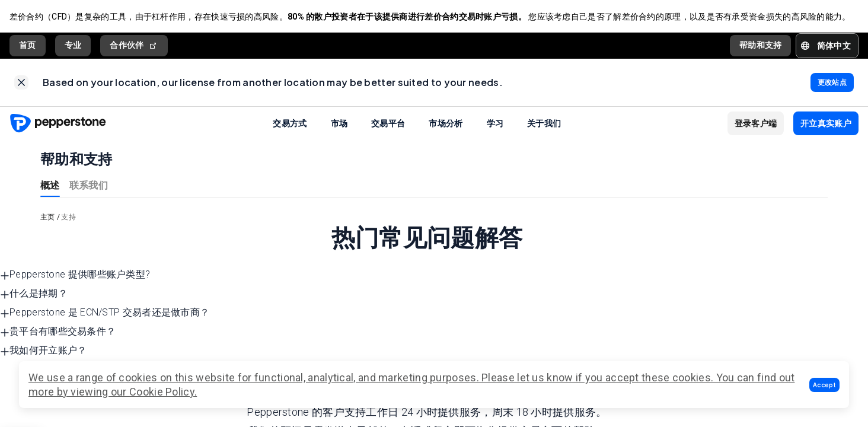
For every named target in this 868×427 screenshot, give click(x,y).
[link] (21, 83)
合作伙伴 (134, 46)
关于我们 (544, 123)
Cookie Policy (162, 392)
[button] (824, 385)
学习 (495, 123)
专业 (73, 46)
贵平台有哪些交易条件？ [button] (58, 332)
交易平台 (388, 123)
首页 (28, 46)
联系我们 (89, 185)
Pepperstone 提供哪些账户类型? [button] (75, 275)
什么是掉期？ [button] (34, 294)
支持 (68, 217)
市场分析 (446, 123)
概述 (50, 185)
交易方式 (290, 123)
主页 (48, 217)
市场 (339, 123)
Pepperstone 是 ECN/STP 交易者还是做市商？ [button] (105, 313)
